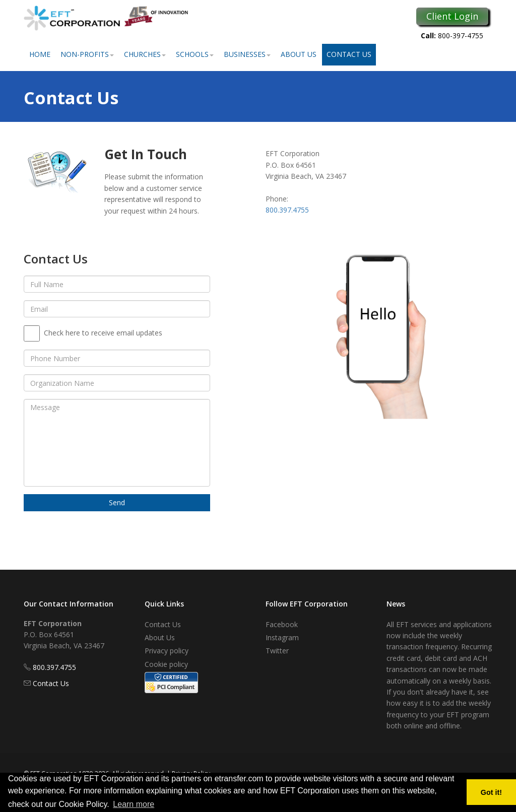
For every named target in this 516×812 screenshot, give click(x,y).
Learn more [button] (134, 804)
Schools (195, 54)
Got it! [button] (491, 792)
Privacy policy (167, 651)
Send (117, 502)
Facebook (282, 624)
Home (40, 54)
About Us (299, 54)
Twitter (277, 651)
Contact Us (349, 54)
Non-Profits (87, 54)
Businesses (247, 54)
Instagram (282, 637)
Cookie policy (166, 664)
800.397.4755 (287, 210)
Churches (145, 54)
